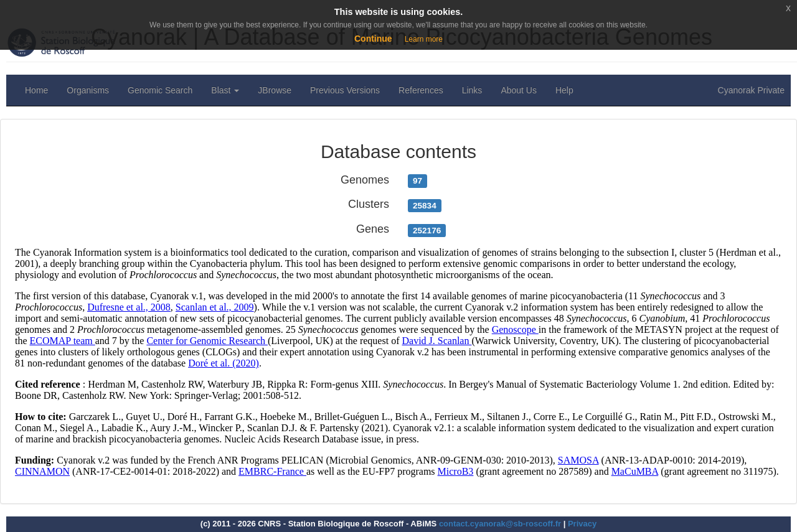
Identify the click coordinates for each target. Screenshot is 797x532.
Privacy (582, 524)
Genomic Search (160, 90)
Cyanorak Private (751, 90)
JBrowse (275, 90)
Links (472, 90)
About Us (519, 90)
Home (36, 90)
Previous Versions (345, 90)
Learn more (424, 39)
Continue (373, 39)
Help (564, 90)
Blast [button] (225, 90)
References (421, 90)
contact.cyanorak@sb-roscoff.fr (500, 524)
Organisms (88, 90)
